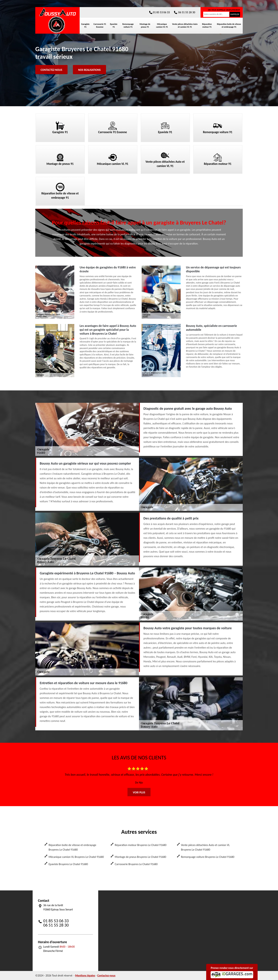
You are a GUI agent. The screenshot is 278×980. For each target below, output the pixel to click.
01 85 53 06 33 (159, 12)
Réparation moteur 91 (207, 25)
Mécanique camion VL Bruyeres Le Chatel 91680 (76, 857)
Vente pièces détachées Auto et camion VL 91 (185, 25)
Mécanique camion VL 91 (162, 25)
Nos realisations (89, 70)
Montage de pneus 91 (145, 25)
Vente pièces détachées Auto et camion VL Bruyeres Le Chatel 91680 (205, 847)
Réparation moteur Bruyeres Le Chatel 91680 (141, 845)
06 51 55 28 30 (184, 12)
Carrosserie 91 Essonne (100, 25)
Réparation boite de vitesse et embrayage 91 (229, 25)
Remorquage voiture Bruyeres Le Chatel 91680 (208, 857)
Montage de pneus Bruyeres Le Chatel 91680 (140, 857)
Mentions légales (85, 975)
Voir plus (139, 792)
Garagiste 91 (85, 25)
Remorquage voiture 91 (128, 25)
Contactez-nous (51, 70)
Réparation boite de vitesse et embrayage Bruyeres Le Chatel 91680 (72, 847)
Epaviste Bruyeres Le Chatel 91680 (68, 864)
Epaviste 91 (114, 25)
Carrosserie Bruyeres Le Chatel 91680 (136, 864)
